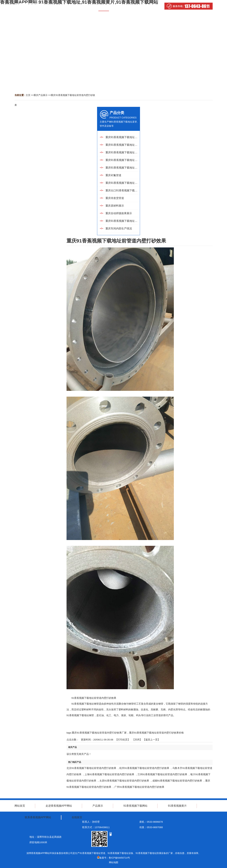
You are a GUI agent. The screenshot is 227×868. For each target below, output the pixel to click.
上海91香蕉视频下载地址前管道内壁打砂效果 (109, 774)
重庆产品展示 (41, 95)
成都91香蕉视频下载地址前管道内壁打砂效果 (177, 781)
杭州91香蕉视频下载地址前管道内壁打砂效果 (144, 768)
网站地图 (114, 862)
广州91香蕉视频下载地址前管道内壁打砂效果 (139, 787)
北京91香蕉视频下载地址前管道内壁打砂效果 (91, 768)
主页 (28, 95)
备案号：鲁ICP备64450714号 (113, 858)
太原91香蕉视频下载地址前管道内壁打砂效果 (124, 781)
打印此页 (123, 740)
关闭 (137, 740)
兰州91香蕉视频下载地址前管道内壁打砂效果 (162, 774)
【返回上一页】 (151, 740)
